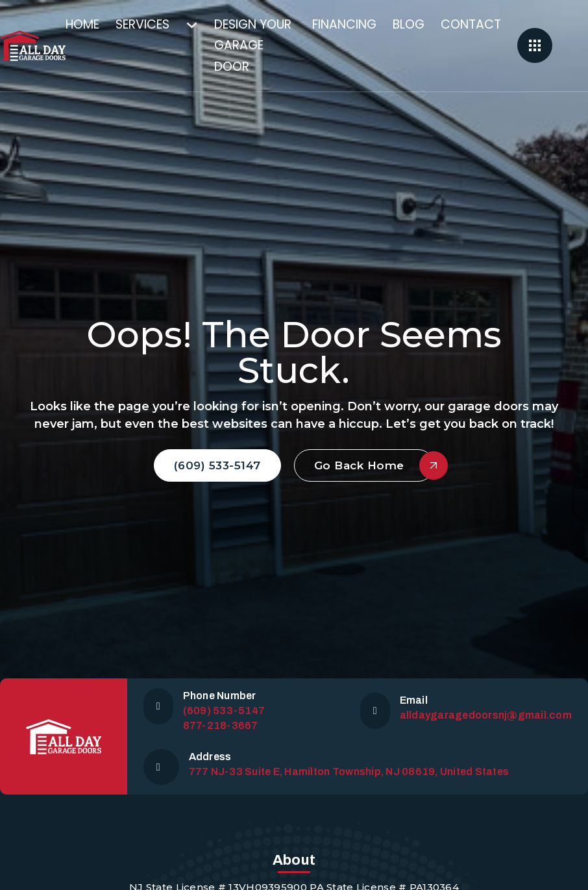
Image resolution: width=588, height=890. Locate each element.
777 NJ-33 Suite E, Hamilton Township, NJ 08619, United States (349, 772)
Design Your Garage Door (253, 45)
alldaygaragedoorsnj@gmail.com (486, 715)
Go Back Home (374, 465)
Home (82, 24)
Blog (409, 24)
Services (142, 24)
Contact (471, 24)
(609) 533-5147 (217, 465)
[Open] (535, 45)
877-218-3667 (221, 725)
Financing (344, 24)
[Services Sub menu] (200, 25)
